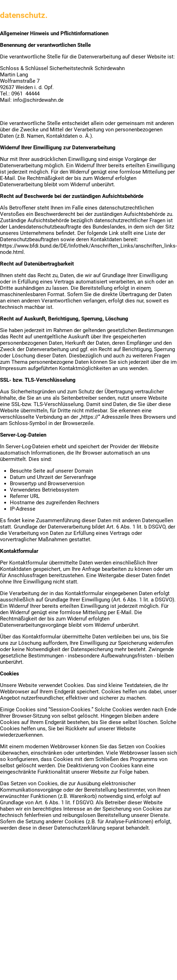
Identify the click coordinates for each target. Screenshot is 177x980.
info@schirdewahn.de (38, 100)
